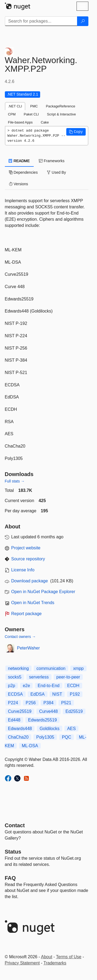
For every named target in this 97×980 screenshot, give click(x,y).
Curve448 (48, 711)
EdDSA (37, 694)
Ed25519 (74, 711)
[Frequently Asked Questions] (10, 878)
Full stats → (15, 481)
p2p (12, 686)
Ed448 (14, 720)
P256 (31, 703)
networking (18, 668)
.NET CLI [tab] (15, 106)
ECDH (73, 686)
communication (51, 668)
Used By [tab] (56, 172)
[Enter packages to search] (41, 21)
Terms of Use (69, 957)
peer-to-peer (68, 677)
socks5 (15, 677)
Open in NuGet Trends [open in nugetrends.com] (33, 603)
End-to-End (49, 686)
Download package (30, 581)
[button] (76, 132)
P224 (13, 703)
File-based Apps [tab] (20, 122)
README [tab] (19, 161)
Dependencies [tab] (23, 172)
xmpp (78, 668)
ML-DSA (30, 746)
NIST (57, 694)
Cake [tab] (45, 122)
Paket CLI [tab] (31, 114)
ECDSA (15, 694)
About (47, 957)
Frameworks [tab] (52, 161)
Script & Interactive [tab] (61, 114)
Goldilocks (50, 729)
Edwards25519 (42, 720)
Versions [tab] (19, 184)
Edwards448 (20, 729)
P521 (66, 703)
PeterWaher (28, 648)
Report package (27, 614)
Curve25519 (20, 711)
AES (71, 729)
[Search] (83, 21)
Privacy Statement (22, 963)
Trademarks (55, 963)
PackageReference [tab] (60, 106)
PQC (67, 737)
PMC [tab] (34, 106)
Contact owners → (20, 637)
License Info (23, 570)
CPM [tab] (12, 114)
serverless (39, 677)
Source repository (28, 559)
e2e (27, 686)
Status (13, 852)
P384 (48, 703)
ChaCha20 (18, 737)
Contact (15, 825)
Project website (26, 548)
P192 (75, 694)
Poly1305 (45, 737)
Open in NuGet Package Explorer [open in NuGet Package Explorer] (43, 592)
